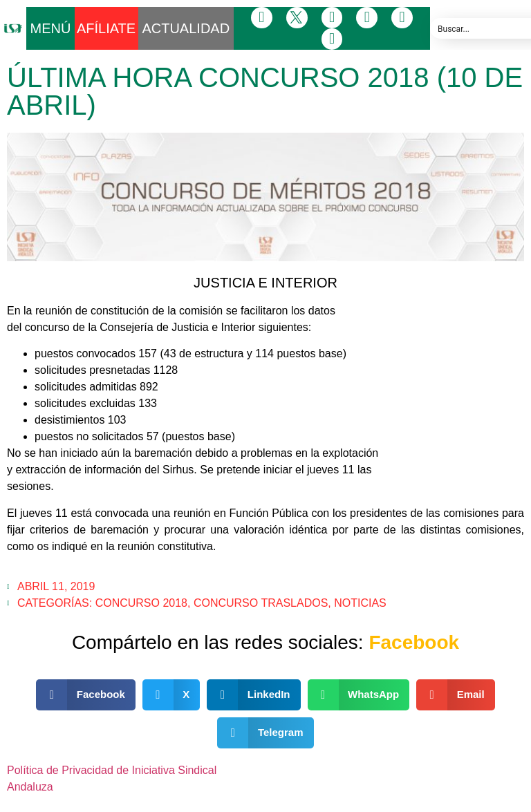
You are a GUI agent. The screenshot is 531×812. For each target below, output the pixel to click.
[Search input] (484, 28)
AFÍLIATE (106, 28)
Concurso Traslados (261, 603)
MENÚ (51, 28)
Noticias (360, 603)
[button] (86, 695)
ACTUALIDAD (186, 28)
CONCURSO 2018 (141, 603)
